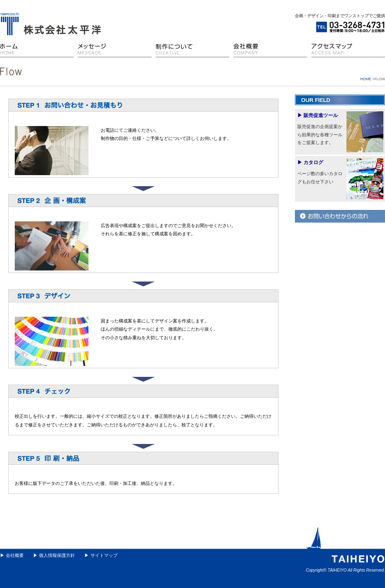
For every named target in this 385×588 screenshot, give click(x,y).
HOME (366, 79)
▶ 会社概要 (12, 555)
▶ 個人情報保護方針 (54, 555)
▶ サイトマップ (101, 555)
